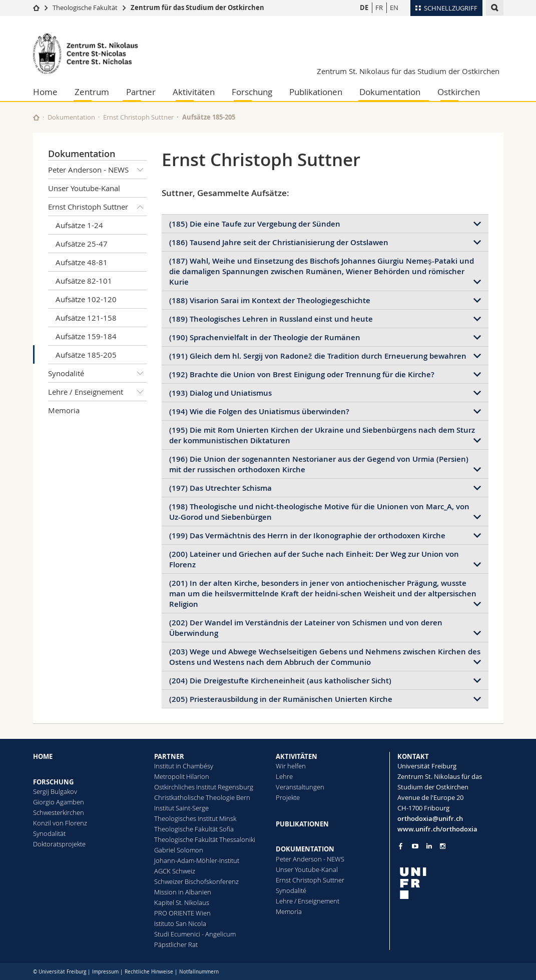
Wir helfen (291, 766)
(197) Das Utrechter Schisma (220, 488)
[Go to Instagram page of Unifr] (443, 846)
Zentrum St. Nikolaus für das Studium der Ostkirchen (408, 71)
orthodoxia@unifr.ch (430, 818)
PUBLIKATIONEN (302, 824)
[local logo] (450, 883)
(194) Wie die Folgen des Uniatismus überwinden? (259, 411)
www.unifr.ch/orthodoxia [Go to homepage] (437, 829)
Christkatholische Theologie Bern (202, 797)
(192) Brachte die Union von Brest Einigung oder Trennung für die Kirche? (302, 374)
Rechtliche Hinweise (149, 972)
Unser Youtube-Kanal (84, 188)
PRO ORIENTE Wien (182, 913)
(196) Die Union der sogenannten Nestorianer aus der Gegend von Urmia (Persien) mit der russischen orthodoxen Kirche (319, 464)
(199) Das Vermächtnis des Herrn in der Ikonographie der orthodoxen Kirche (307, 536)
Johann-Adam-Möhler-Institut (197, 860)
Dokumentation (390, 92)
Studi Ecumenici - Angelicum (195, 934)
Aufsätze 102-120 (86, 299)
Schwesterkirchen (59, 812)
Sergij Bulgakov (55, 791)
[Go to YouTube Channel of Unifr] (415, 846)
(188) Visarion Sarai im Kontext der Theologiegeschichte (270, 300)
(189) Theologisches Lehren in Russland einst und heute (271, 319)
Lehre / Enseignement (98, 392)
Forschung (252, 92)
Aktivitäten (194, 92)
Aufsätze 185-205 (86, 355)
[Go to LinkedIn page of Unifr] (429, 846)
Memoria (64, 410)
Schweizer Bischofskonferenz (196, 881)
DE (364, 8)
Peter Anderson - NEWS (98, 170)
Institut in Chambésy (184, 766)
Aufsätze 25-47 (82, 244)
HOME (43, 756)
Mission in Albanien (183, 892)
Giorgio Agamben (59, 802)
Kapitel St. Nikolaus (182, 902)
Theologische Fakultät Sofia (194, 829)
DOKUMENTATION (305, 849)
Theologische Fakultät (85, 8)
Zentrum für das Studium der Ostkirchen (197, 8)
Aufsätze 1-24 (79, 225)
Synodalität (49, 833)
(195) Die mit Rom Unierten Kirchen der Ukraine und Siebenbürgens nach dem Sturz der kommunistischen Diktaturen (322, 435)
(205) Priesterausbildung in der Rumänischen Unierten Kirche (281, 699)
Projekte (288, 797)
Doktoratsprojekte (59, 844)
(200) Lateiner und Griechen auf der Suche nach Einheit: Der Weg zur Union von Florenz (314, 559)
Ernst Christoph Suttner (138, 117)
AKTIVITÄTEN (297, 756)
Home (45, 92)
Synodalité (98, 373)
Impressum (105, 972)
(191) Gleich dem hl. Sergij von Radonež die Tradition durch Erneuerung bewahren (318, 356)
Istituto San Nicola (180, 923)
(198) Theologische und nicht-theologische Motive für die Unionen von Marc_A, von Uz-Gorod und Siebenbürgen (319, 512)
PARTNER (169, 756)
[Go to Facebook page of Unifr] (401, 846)
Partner (141, 92)
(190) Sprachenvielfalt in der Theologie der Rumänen (265, 337)
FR (379, 8)
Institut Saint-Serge (181, 808)
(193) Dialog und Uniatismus (220, 393)
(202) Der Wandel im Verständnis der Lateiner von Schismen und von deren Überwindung (306, 628)
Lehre (284, 776)
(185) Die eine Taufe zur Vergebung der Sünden (255, 224)
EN (394, 8)
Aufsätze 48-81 (82, 262)
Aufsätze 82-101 (84, 281)
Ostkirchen (459, 92)
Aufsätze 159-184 (86, 336)
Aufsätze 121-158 (86, 318)
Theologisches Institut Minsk (195, 818)
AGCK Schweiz (175, 871)
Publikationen (316, 92)
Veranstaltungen (300, 787)
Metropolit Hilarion (182, 776)
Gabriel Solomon (179, 850)
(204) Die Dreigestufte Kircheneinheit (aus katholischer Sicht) (280, 681)
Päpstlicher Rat (176, 944)
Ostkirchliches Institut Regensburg (204, 787)
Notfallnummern (199, 972)
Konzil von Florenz (60, 823)
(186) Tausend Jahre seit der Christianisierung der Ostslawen (279, 242)
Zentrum (92, 92)
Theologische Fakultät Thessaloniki (205, 839)
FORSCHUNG (53, 782)
